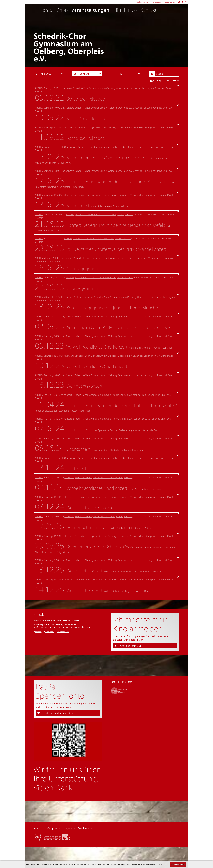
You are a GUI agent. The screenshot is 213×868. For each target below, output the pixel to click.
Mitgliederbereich (143, 2)
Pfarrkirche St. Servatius (160, 348)
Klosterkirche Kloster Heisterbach (127, 450)
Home (46, 10)
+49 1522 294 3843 (57, 627)
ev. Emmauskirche (119, 206)
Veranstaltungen (91, 10)
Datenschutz (170, 2)
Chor (63, 10)
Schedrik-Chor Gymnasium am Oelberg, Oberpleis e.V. (102, 88)
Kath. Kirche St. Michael (141, 528)
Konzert (68, 88)
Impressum (158, 2)
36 (151, 80)
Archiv (39, 88)
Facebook (49, 632)
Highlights (126, 10)
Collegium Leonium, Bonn (136, 591)
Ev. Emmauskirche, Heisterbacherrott (142, 572)
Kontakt (148, 10)
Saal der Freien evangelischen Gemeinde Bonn (135, 430)
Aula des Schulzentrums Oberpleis (53, 163)
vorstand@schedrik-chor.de (78, 627)
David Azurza (55, 230)
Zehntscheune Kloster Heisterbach (65, 187)
